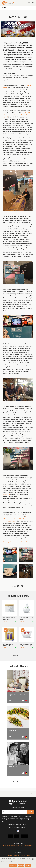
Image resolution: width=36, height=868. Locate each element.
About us (5, 846)
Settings (28, 866)
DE (23, 825)
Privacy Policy (28, 846)
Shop (10, 836)
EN (26, 825)
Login (17, 836)
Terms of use (20, 846)
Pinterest (23, 855)
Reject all (21, 866)
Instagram (6, 495)
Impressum (12, 846)
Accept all (13, 866)
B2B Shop (24, 836)
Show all (16, 656)
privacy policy (22, 862)
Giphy (28, 855)
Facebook (10, 855)
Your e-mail (7, 812)
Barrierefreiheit (18, 848)
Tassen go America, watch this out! (15, 542)
